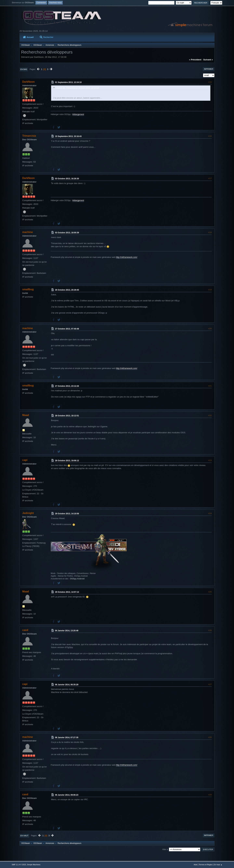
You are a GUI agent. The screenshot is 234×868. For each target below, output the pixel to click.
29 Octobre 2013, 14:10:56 (67, 514)
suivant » (208, 60)
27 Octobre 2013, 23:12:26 (67, 386)
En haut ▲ (218, 865)
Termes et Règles (206, 865)
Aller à (165, 849)
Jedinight (28, 513)
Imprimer (209, 69)
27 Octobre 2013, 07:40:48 (67, 329)
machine (28, 232)
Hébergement (78, 114)
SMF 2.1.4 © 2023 (19, 865)
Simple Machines (34, 865)
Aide (195, 865)
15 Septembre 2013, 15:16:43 (68, 136)
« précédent (195, 60)
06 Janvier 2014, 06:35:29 (67, 684)
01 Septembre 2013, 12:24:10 (68, 82)
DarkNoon (28, 82)
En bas (24, 69)
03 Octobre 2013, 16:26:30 (67, 179)
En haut (24, 836)
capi (25, 460)
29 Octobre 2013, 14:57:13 (67, 592)
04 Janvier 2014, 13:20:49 (67, 631)
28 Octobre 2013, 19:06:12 (67, 461)
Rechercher (47, 37)
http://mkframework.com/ (127, 257)
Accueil (28, 37)
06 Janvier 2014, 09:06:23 (67, 795)
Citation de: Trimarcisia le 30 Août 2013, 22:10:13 (77, 88)
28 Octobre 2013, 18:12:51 (67, 416)
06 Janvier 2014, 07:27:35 (67, 738)
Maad (26, 415)
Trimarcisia (29, 136)
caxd (25, 630)
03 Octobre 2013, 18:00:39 (67, 233)
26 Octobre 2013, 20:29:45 (67, 290)
